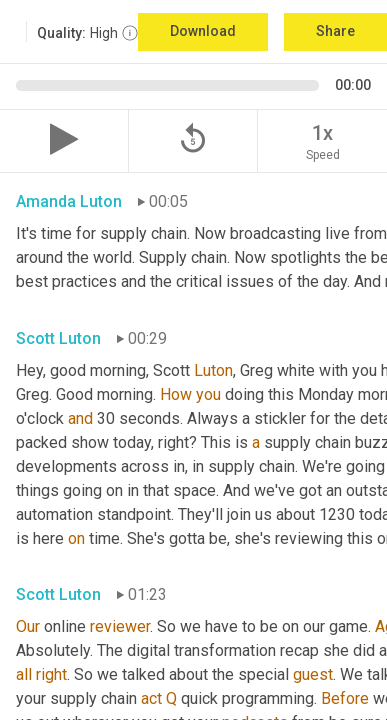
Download (203, 31)
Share (335, 31)
